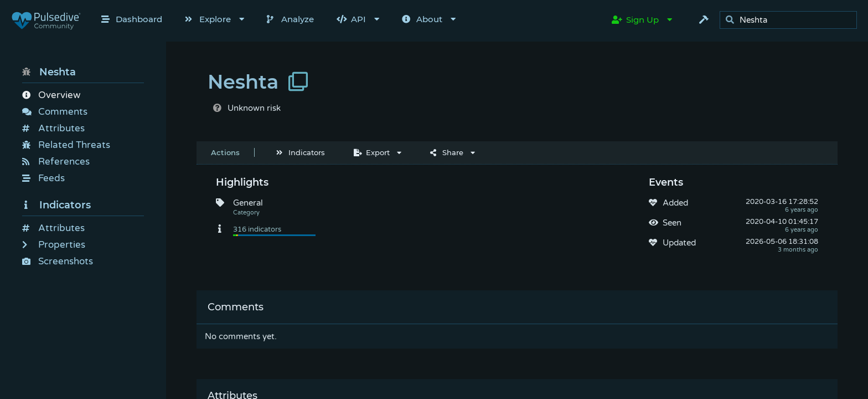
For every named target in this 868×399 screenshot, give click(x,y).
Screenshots (58, 261)
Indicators (56, 205)
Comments (55, 112)
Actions (225, 152)
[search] (791, 20)
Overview (51, 95)
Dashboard (132, 19)
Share (447, 152)
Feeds (43, 178)
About (422, 19)
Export (372, 152)
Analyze (290, 19)
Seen (672, 223)
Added (675, 203)
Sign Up (635, 20)
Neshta (49, 72)
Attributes (53, 128)
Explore (208, 19)
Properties (54, 245)
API (351, 19)
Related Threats (66, 145)
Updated (679, 243)
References (56, 162)
